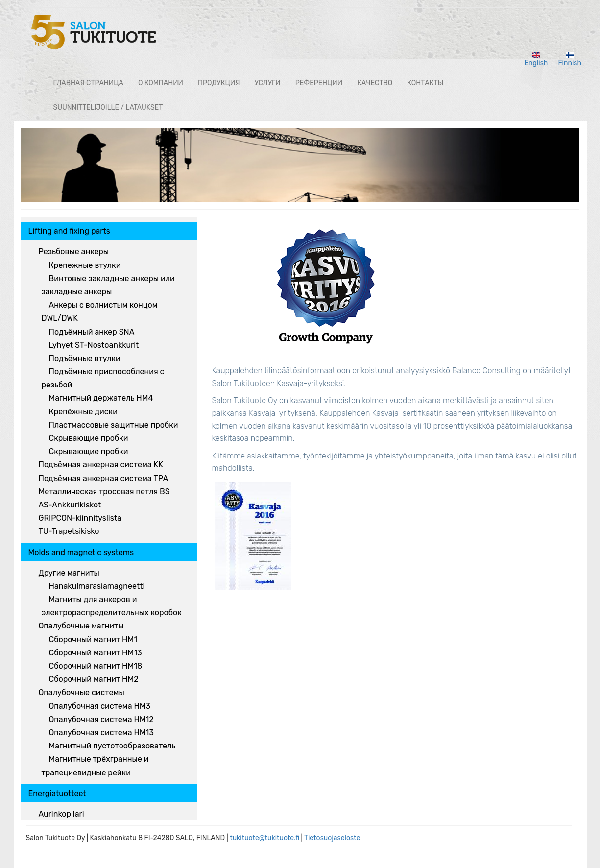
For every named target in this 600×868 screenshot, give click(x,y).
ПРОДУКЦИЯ (219, 83)
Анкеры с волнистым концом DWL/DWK (100, 312)
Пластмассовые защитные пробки (114, 425)
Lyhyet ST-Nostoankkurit (94, 345)
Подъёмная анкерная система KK (101, 465)
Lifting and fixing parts (69, 231)
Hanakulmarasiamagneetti (97, 586)
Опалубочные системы (82, 692)
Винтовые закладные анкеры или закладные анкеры (108, 285)
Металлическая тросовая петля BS (104, 492)
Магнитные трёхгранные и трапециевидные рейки (95, 766)
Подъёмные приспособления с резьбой (103, 378)
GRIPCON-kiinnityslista (80, 518)
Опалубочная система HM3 (100, 706)
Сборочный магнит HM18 (96, 666)
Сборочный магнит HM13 (96, 653)
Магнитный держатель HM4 (101, 398)
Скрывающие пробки (89, 438)
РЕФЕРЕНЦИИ (319, 83)
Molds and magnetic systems (81, 552)
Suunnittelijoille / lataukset (108, 108)
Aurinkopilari (61, 814)
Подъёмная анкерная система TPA (104, 478)
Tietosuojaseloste (332, 838)
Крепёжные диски (83, 412)
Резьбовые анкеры (74, 252)
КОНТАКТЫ (425, 83)
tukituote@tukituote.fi (264, 838)
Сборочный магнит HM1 (93, 639)
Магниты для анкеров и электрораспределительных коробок (112, 606)
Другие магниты (69, 573)
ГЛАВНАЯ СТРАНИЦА (88, 83)
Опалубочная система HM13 (101, 733)
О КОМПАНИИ (161, 83)
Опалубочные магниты (81, 626)
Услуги (267, 83)
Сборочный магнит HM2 (94, 679)
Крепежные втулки (85, 265)
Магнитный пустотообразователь (112, 746)
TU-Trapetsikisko (69, 531)
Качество (375, 83)
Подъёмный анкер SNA (92, 332)
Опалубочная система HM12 (101, 719)
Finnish (570, 60)
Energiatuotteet (57, 793)
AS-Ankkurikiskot (70, 505)
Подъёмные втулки (85, 358)
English (536, 60)
